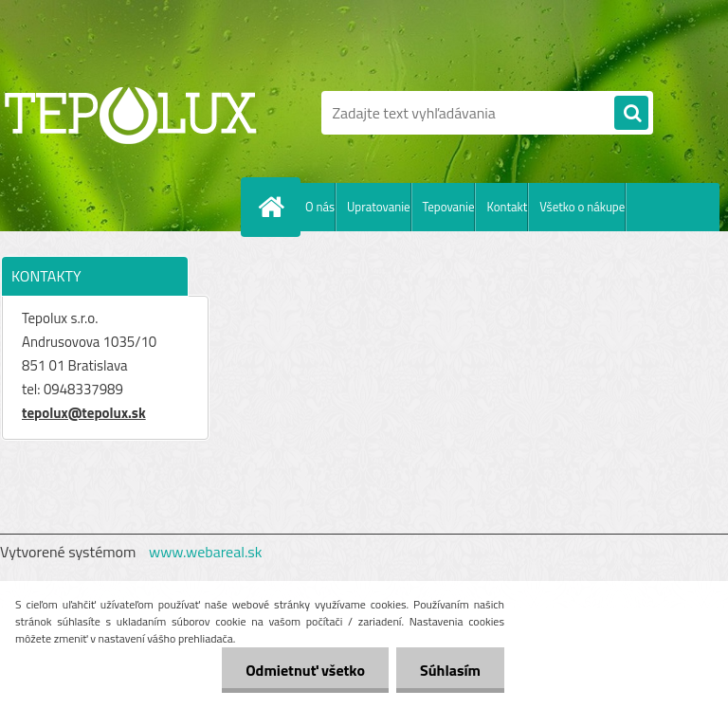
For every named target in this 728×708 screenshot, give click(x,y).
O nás (320, 207)
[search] (631, 114)
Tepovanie (449, 207)
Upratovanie (379, 207)
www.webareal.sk (206, 552)
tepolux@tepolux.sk (84, 413)
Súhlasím (450, 670)
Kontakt (507, 207)
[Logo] (130, 113)
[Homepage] (275, 207)
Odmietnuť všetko (305, 670)
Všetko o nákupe (582, 207)
